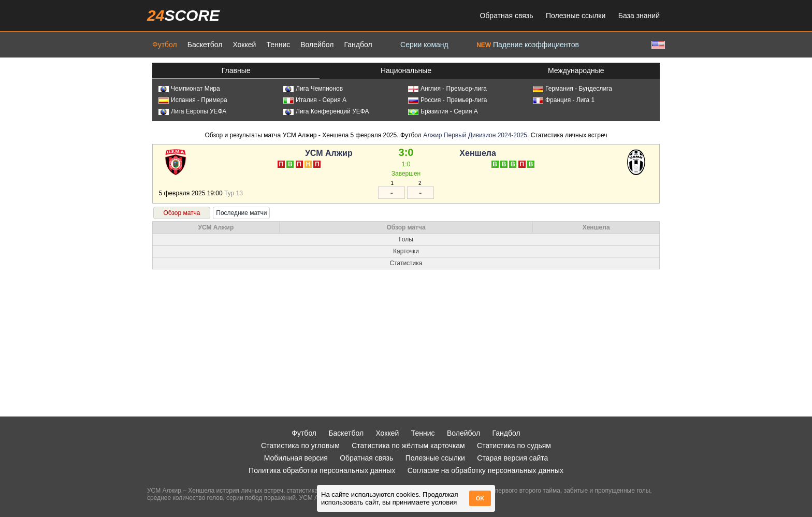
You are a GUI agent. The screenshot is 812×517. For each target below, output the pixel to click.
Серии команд (424, 45)
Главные (236, 70)
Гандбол (358, 45)
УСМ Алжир (329, 153)
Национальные (406, 70)
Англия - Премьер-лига (447, 89)
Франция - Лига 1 (564, 100)
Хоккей (244, 45)
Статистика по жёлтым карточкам (408, 446)
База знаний (639, 16)
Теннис (278, 45)
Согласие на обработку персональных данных (485, 470)
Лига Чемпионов (313, 89)
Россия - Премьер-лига (447, 100)
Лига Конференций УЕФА (326, 111)
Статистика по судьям (514, 446)
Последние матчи (241, 213)
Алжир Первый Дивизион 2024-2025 (475, 135)
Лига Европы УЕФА (192, 111)
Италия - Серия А (315, 100)
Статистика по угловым (300, 446)
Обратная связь (506, 16)
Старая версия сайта (512, 458)
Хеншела (478, 153)
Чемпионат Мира (189, 89)
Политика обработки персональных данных (322, 470)
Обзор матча (182, 213)
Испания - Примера (193, 100)
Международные (576, 70)
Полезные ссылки (576, 16)
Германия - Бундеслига (572, 89)
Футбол (165, 45)
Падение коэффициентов (528, 45)
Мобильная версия (296, 458)
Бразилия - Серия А (443, 111)
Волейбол (317, 45)
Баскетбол (205, 45)
